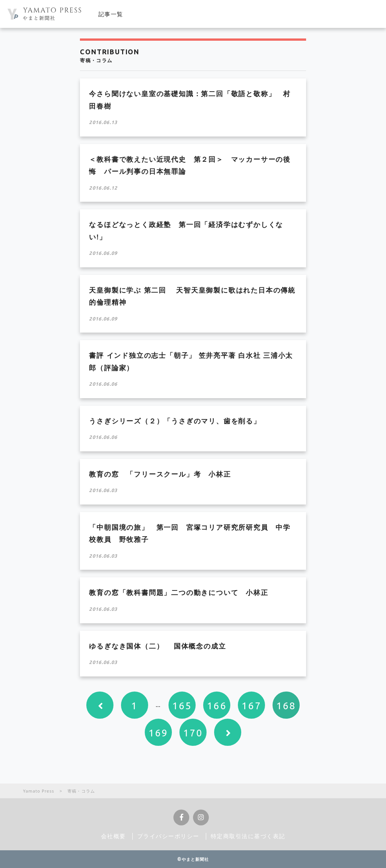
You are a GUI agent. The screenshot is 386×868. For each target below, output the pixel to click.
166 (217, 706)
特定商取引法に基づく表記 (248, 836)
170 (193, 733)
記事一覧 (111, 14)
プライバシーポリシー (168, 836)
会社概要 (113, 836)
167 (252, 706)
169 (159, 733)
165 (182, 706)
